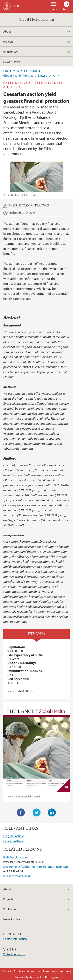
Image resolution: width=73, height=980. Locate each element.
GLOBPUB (30, 71)
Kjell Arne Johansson (16, 857)
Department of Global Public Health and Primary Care (36, 866)
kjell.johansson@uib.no (17, 876)
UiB (6, 71)
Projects (8, 41)
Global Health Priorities (36, 20)
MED (16, 71)
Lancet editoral (14, 841)
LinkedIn (52, 813)
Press (46, 971)
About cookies (61, 971)
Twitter (37, 813)
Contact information (15, 939)
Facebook (21, 813)
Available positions (29, 971)
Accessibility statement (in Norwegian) (36, 977)
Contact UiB (9, 971)
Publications (11, 52)
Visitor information (14, 954)
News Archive (12, 62)
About (7, 31)
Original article (14, 836)
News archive (47, 75)
